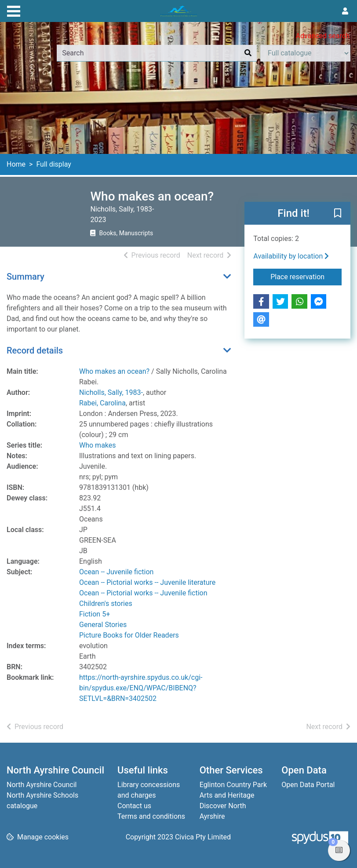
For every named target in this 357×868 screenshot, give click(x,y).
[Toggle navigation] (14, 10)
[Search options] (305, 53)
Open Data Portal (308, 785)
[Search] (248, 53)
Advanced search (323, 36)
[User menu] (345, 11)
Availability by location (291, 256)
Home (16, 164)
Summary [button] (25, 277)
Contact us (134, 806)
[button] (338, 214)
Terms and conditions (151, 816)
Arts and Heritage (227, 795)
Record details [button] (35, 350)
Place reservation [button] (306, 276)
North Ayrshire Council (42, 785)
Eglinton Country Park (233, 785)
